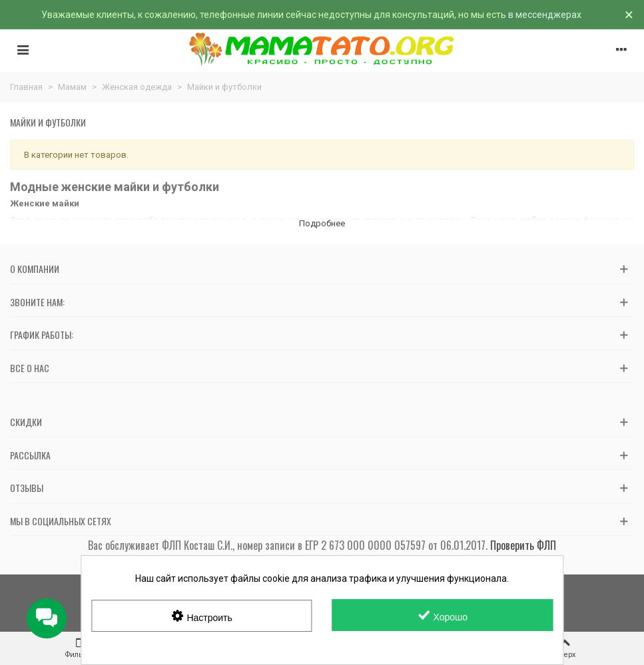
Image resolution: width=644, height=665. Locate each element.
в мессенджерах (545, 15)
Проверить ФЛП (523, 545)
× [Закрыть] (629, 15)
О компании (35, 269)
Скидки (26, 422)
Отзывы (27, 488)
